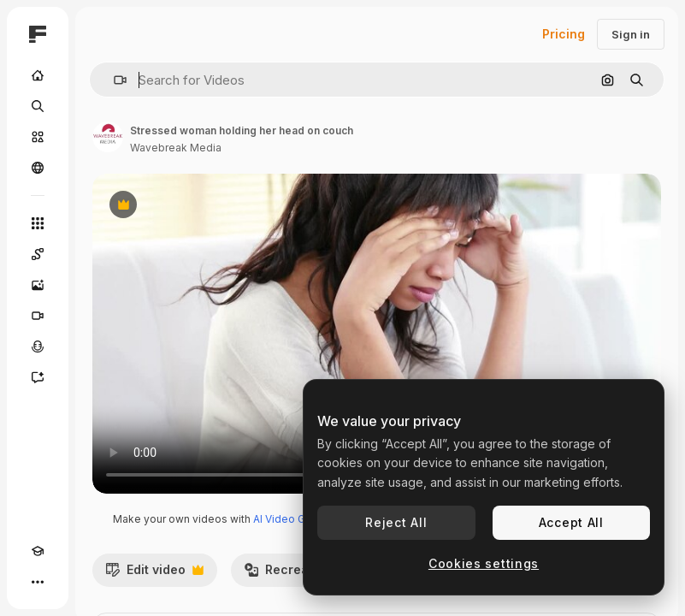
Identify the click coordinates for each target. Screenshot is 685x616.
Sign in (631, 34)
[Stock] (38, 137)
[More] (38, 582)
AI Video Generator (301, 519)
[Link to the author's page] (108, 137)
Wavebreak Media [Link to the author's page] (176, 148)
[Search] (38, 106)
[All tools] (38, 223)
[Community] (38, 168)
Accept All (571, 522)
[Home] (38, 75)
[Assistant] (38, 377)
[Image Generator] (38, 285)
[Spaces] (38, 254)
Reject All (396, 522)
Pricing (564, 34)
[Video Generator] (38, 316)
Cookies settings (484, 563)
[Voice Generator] (38, 346)
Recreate (291, 574)
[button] (113, 80)
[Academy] (38, 551)
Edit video (154, 574)
